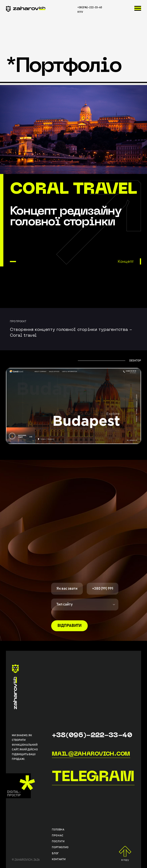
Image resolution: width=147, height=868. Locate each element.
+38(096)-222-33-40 (92, 735)
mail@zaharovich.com (91, 754)
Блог (55, 853)
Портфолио (60, 847)
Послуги (58, 841)
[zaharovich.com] (26, 10)
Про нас (58, 836)
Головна (58, 830)
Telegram (93, 777)
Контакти (59, 859)
